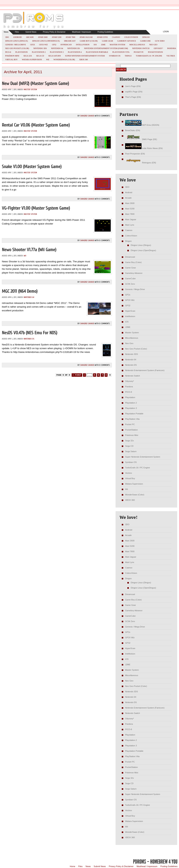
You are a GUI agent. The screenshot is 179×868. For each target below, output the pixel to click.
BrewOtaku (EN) (133, 130)
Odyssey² (158, 48)
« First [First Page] (77, 375)
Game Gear (107, 41)
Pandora (172, 48)
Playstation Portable (97, 52)
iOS (95, 45)
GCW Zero (160, 41)
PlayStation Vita (121, 52)
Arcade (30, 37)
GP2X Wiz (43, 45)
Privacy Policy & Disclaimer (54, 32)
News (6, 32)
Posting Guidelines (105, 32)
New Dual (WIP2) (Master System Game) (35, 84)
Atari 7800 (70, 37)
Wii (48, 60)
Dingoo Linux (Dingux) (17, 41)
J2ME (103, 45)
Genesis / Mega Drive (16, 45)
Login (166, 32)
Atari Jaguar (86, 37)
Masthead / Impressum (81, 32)
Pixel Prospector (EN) (135, 154)
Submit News (31, 32)
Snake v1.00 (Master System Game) (32, 167)
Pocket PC (139, 52)
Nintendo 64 (57, 48)
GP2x (33, 45)
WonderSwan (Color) (64, 60)
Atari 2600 (43, 37)
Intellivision (83, 45)
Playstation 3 (57, 52)
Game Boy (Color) (89, 41)
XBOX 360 (84, 60)
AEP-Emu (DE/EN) (142, 125)
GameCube (145, 41)
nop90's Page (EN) (134, 92)
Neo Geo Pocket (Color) (17, 48)
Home (72, 866)
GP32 (54, 45)
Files (17, 32)
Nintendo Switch (141, 48)
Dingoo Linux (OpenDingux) (46, 41)
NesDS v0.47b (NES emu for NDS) (30, 333)
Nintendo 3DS (40, 48)
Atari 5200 (57, 37)
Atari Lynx (102, 37)
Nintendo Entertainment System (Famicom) (106, 48)
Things (128, 56)
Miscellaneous (137, 45)
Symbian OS (115, 56)
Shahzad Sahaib (87, 116)
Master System (118, 45)
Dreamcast (70, 41)
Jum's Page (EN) (133, 86)
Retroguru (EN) (141, 163)
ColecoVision (131, 37)
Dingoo (146, 37)
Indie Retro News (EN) (144, 148)
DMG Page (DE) (141, 139)
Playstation (21, 52)
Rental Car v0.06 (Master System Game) (36, 125)
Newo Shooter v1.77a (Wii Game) (29, 250)
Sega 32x (28, 56)
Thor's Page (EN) (133, 97)
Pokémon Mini (12, 56)
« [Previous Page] (85, 375)
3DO (7, 37)
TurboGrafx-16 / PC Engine (149, 56)
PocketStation (156, 52)
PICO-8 (8, 52)
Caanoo (116, 37)
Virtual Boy (11, 60)
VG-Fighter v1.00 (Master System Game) (36, 208)
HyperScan (66, 45)
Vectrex (171, 56)
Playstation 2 (39, 52)
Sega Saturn (55, 56)
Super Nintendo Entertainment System (85, 56)
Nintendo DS (74, 48)
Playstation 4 (75, 52)
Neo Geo (153, 45)
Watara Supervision (32, 60)
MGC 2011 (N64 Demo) (20, 291)
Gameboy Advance (127, 41)
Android (17, 37)
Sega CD (40, 56)
